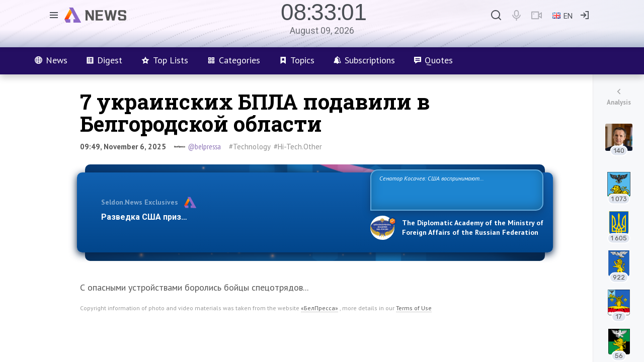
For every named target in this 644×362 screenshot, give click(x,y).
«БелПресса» (319, 308)
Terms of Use (414, 308)
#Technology (250, 147)
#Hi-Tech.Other (298, 147)
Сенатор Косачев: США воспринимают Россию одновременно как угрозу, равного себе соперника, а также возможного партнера (455, 189)
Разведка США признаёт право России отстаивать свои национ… (230, 217)
